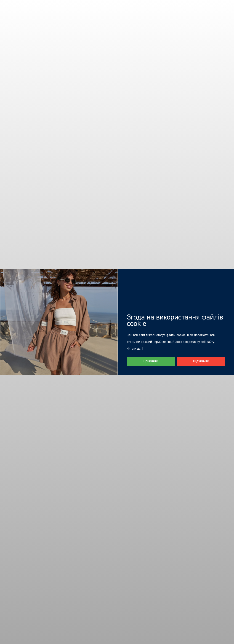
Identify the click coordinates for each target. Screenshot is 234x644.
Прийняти (151, 361)
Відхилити (201, 361)
